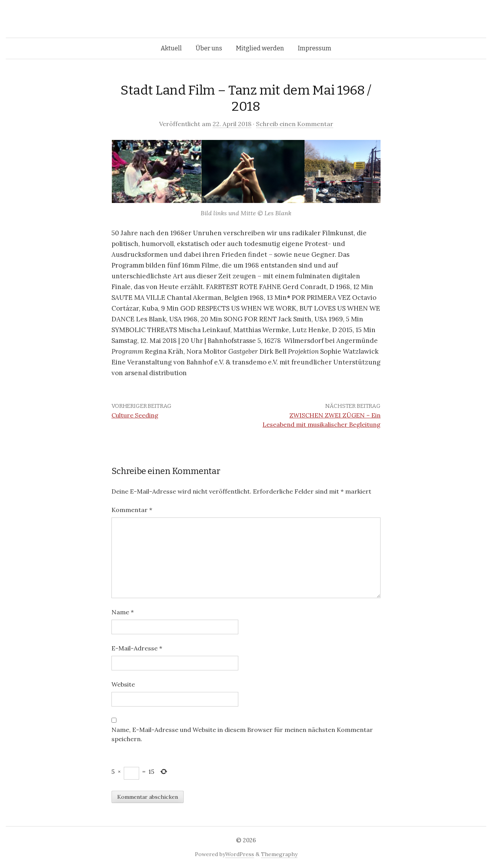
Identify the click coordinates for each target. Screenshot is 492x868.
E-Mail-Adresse (137, 648)
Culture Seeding (135, 415)
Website (123, 684)
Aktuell (171, 48)
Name (123, 612)
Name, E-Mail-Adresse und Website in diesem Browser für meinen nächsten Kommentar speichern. (242, 734)
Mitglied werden (260, 48)
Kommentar (132, 510)
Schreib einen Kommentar (295, 124)
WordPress (240, 854)
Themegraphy (279, 854)
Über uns (209, 48)
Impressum (315, 48)
